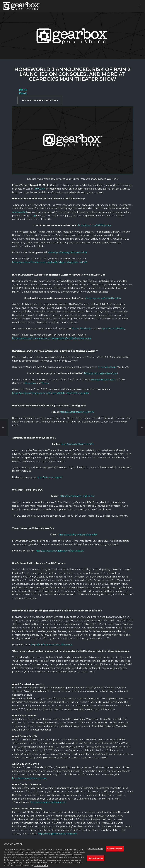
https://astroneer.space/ (49, 477)
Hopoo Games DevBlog (113, 328)
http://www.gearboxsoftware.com (48, 802)
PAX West (40, 189)
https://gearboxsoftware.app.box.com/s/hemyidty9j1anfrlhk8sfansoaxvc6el (52, 338)
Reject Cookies (96, 860)
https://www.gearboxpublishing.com (57, 834)
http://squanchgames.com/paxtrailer (78, 535)
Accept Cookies (115, 850)
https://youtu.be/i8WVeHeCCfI (77, 444)
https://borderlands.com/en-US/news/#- (52, 645)
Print (23, 90)
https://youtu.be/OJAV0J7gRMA (104, 298)
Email (23, 93)
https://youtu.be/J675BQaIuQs (95, 225)
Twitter (75, 328)
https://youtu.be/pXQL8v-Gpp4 (101, 373)
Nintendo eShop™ (108, 367)
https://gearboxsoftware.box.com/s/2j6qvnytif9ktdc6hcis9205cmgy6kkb (51, 393)
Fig (34, 216)
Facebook (85, 328)
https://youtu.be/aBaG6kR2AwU (77, 412)
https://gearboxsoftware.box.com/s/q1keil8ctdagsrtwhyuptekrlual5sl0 (50, 262)
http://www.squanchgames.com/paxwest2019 (60, 551)
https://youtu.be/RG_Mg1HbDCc (77, 496)
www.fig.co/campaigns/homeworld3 (67, 252)
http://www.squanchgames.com (29, 778)
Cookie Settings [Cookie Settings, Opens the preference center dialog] (95, 850)
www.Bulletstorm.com (103, 380)
